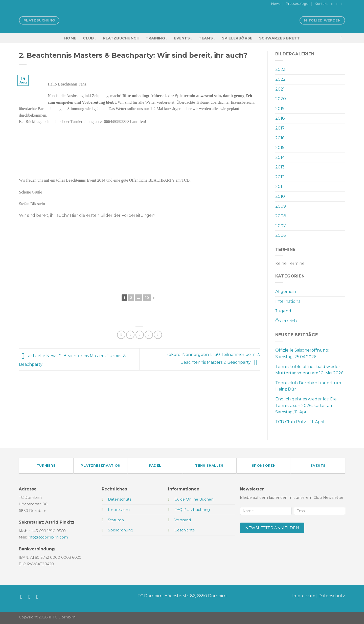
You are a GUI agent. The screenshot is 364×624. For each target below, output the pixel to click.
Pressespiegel (298, 4)
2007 (281, 226)
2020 (281, 99)
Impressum (304, 596)
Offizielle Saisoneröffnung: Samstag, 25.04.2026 (302, 353)
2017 (280, 128)
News (276, 4)
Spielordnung (121, 530)
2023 (280, 69)
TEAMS (207, 38)
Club (89, 38)
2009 (281, 206)
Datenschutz (332, 596)
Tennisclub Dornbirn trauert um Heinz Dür (308, 386)
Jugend (283, 311)
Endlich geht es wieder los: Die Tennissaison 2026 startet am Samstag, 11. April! (306, 405)
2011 (279, 187)
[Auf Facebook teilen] (121, 335)
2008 (281, 216)
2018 (280, 118)
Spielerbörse (237, 38)
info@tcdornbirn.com (48, 537)
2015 (280, 148)
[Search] (343, 38)
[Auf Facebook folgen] (333, 4)
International (289, 301)
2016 (280, 138)
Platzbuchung (121, 38)
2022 (280, 79)
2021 (280, 89)
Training (157, 38)
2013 (280, 167)
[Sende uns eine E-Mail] (343, 4)
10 (147, 298)
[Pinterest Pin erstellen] (149, 335)
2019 (280, 109)
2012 (280, 177)
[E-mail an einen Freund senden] (140, 335)
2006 (280, 235)
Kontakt (321, 4)
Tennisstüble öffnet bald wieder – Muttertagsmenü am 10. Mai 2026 (309, 370)
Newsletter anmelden (272, 528)
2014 (280, 157)
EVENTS (183, 38)
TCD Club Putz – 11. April (300, 422)
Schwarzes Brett (279, 38)
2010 (280, 196)
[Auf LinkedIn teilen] (158, 335)
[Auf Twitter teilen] (130, 335)
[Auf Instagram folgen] (338, 4)
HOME (70, 38)
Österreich (286, 321)
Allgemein (286, 292)
